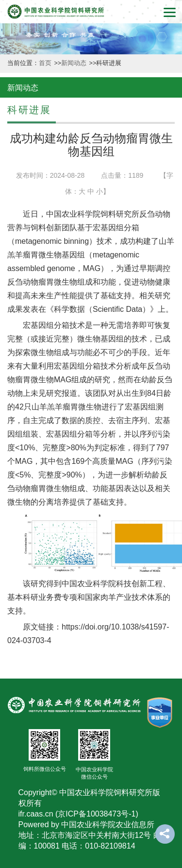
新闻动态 (74, 63)
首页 (46, 63)
